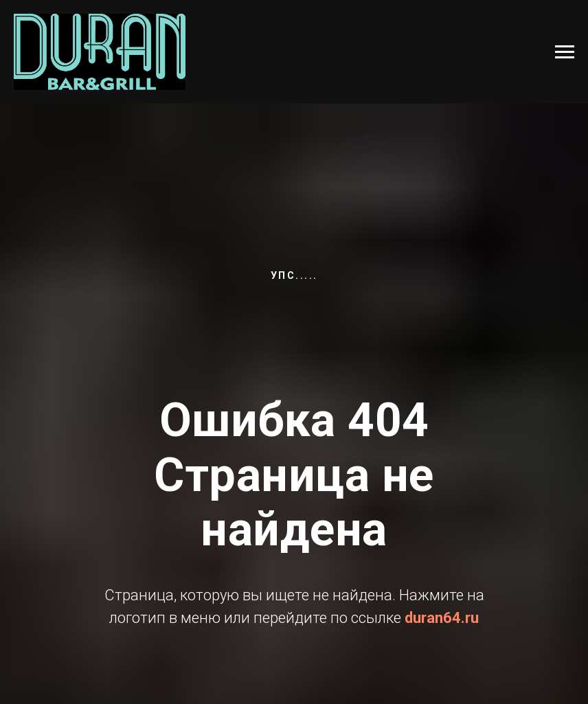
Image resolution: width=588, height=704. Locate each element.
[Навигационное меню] (565, 52)
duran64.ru (442, 618)
